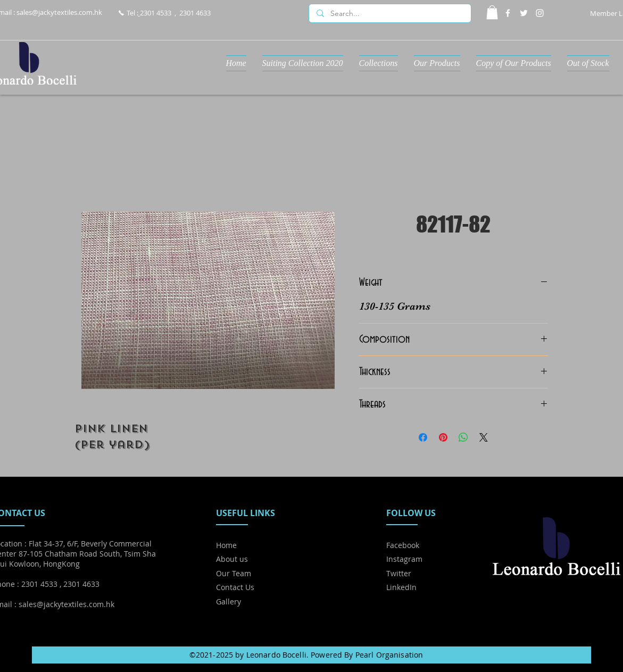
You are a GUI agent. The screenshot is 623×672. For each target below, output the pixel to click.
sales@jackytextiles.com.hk (59, 12)
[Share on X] (484, 437)
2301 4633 (195, 13)
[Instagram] (540, 13)
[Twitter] (524, 13)
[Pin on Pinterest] (443, 437)
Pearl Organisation (389, 655)
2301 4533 (156, 13)
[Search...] (389, 14)
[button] (492, 12)
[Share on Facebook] (423, 437)
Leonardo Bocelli (276, 655)
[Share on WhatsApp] (463, 437)
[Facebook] (508, 13)
